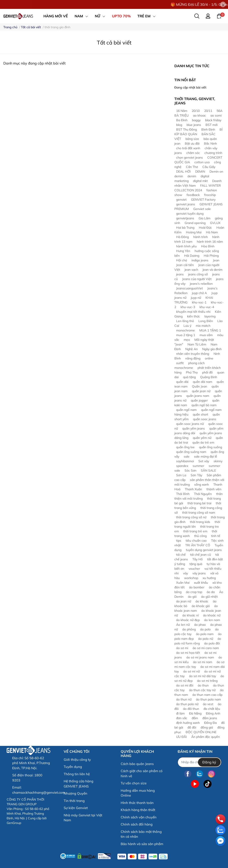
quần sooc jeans (205, 419)
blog (179, 125)
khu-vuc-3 (188, 307)
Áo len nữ (183, 625)
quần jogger (199, 400)
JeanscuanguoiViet (189, 288)
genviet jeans (186, 204)
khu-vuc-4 (207, 307)
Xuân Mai (183, 583)
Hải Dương (192, 256)
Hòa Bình (208, 246)
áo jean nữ (184, 601)
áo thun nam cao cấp (207, 695)
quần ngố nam (186, 410)
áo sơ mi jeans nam (200, 657)
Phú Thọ (192, 372)
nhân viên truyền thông (193, 354)
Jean (216, 260)
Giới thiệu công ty (77, 760)
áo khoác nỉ (190, 615)
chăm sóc (193, 153)
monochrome (185, 330)
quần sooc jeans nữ (190, 424)
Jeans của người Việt (197, 279)
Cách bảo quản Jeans (137, 764)
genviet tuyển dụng (190, 214)
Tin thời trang (74, 801)
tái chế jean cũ (201, 555)
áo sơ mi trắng (207, 681)
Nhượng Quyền (75, 793)
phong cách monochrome (189, 365)
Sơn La (181, 475)
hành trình (201, 237)
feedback (193, 195)
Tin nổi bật (185, 80)
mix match (203, 326)
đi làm (180, 713)
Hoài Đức (205, 228)
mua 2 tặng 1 (186, 335)
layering (210, 316)
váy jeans (199, 573)
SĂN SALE (208, 470)
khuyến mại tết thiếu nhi (193, 312)
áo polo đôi (212, 643)
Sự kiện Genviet (76, 808)
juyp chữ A (199, 293)
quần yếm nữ (202, 438)
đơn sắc (182, 718)
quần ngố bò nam (204, 405)
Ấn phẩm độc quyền (206, 737)
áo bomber (197, 587)
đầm (195, 718)
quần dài (182, 382)
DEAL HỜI (183, 172)
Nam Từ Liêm (197, 344)
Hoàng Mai (194, 232)
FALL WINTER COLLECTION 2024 (198, 188)
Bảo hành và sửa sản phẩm (142, 844)
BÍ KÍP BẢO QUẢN (198, 132)
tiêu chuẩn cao (196, 541)
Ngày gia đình (212, 349)
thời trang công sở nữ (191, 517)
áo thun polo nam (208, 699)
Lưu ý (187, 326)
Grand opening (195, 223)
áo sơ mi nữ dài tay (203, 676)
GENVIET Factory (203, 200)
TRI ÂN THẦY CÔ (198, 545)
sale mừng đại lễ (206, 456)
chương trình (213, 153)
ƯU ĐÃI (181, 737)
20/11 (208, 111)
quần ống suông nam (191, 452)
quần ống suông (211, 447)
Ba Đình (182, 120)
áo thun (203, 685)
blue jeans (194, 125)
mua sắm (206, 335)
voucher (194, 569)
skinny (218, 461)
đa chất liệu (212, 709)
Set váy (204, 461)
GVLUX (215, 223)
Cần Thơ (192, 167)
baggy (196, 120)
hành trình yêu (186, 246)
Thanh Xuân (193, 489)
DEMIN (200, 172)
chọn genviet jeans (189, 157)
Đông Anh (213, 713)
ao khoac (199, 115)
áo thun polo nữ (187, 704)
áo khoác (202, 601)
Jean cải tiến (185, 265)
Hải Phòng (211, 256)
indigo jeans (200, 260)
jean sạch (191, 270)
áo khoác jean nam (196, 608)
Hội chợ (182, 260)
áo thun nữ (184, 699)
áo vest (208, 704)
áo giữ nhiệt (209, 597)
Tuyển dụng (73, 767)
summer (198, 466)
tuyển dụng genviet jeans (204, 550)
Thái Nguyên (203, 494)
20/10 (196, 111)
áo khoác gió (201, 606)
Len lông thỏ (185, 321)
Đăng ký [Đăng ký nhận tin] (209, 762)
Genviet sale (202, 209)
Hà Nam (212, 232)
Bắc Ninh (210, 143)
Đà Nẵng (195, 713)
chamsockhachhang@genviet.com (39, 792)
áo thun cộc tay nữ (202, 690)
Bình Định (208, 129)
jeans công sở (198, 274)
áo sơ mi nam (203, 662)
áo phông (189, 629)
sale (187, 456)
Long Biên (206, 321)
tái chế (181, 555)
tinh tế (216, 536)
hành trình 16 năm (210, 242)
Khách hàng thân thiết (138, 810)
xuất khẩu (201, 583)
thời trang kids (200, 522)
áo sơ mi (182, 648)
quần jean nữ (201, 391)
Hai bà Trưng (185, 228)
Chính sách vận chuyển (139, 817)
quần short (201, 414)
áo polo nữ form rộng (198, 641)
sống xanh (202, 484)
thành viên (214, 489)
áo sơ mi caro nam (206, 648)
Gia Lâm (205, 218)
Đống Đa (210, 723)
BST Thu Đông (186, 129)
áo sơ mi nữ (191, 671)
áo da (211, 592)
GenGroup (14, 823)
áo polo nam (205, 634)
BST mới (212, 125)
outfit (180, 363)
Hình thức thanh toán (137, 803)
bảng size (192, 139)
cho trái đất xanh (188, 148)
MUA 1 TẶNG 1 (210, 330)
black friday (213, 120)
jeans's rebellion (201, 284)
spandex (182, 466)
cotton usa (202, 162)
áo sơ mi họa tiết (188, 653)
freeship (210, 195)
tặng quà (196, 564)
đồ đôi (192, 727)
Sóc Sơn (190, 470)
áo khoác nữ (212, 615)
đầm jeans (210, 718)
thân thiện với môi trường (198, 496)
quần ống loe (185, 447)
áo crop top (194, 592)
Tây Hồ (197, 559)
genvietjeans (185, 218)
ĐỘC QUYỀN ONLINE (201, 732)
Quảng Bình (209, 377)
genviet (181, 200)
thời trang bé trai (199, 503)
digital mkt (200, 181)
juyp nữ (196, 298)
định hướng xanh (188, 723)
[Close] (223, 5)
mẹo (187, 340)
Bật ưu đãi (192, 143)
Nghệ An (191, 349)
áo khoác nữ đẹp (188, 620)
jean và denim (213, 270)
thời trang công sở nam (199, 513)
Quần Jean (199, 386)
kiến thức (193, 316)
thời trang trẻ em (195, 531)
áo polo (205, 629)
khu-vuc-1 (199, 302)
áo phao (200, 625)
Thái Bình (183, 494)
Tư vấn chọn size (134, 783)
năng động (193, 358)
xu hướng (209, 578)
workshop (191, 578)
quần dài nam (203, 382)
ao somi (216, 115)
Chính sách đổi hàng (137, 824)
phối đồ (207, 372)
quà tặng (189, 377)
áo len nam (212, 620)
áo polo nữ (206, 639)
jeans (180, 274)
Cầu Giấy (209, 167)
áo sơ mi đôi (185, 685)
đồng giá (207, 727)
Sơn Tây (196, 475)
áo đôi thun (191, 709)
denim (192, 176)
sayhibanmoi (185, 461)
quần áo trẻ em (203, 442)
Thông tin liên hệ (77, 774)
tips (179, 541)
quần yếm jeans (194, 428)
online (209, 358)
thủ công (200, 536)
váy (185, 573)
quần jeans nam (198, 396)
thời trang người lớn (197, 524)
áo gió (192, 597)
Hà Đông (182, 237)
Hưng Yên (183, 251)
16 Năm (182, 111)
